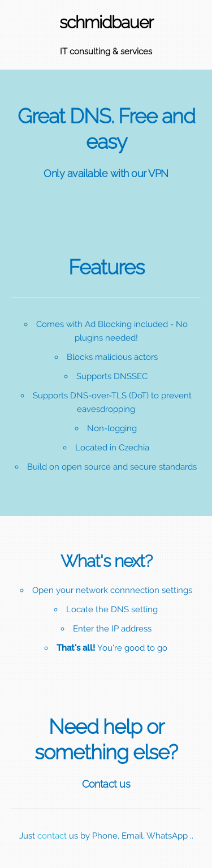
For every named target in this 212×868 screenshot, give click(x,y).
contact (52, 836)
